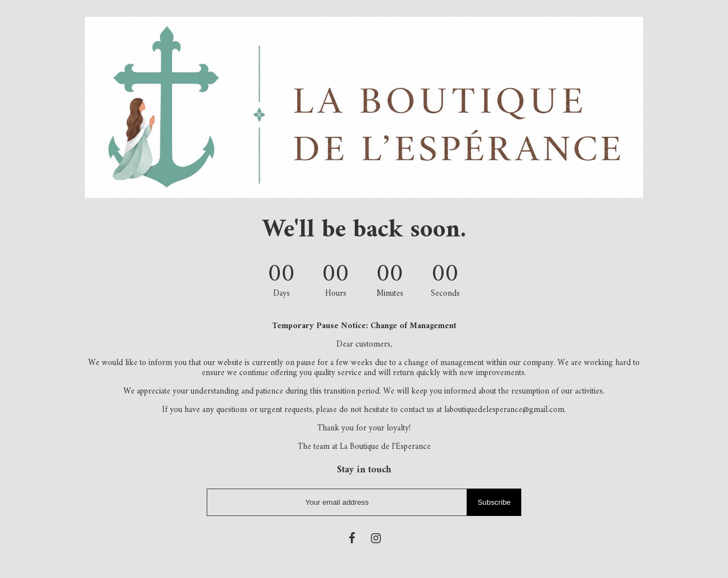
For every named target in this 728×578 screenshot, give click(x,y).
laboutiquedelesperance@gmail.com (504, 410)
